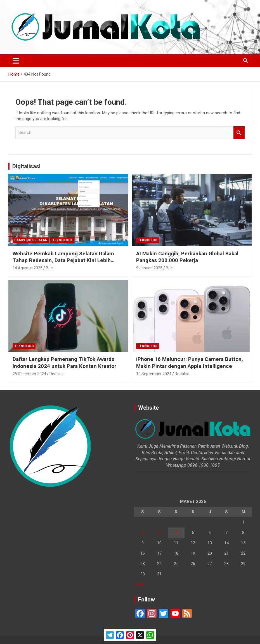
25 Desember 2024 (29, 374)
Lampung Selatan (31, 240)
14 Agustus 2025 (28, 268)
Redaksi (56, 374)
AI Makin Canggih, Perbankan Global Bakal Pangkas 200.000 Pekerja (187, 257)
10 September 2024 (154, 374)
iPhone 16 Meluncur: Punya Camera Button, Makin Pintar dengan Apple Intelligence (190, 363)
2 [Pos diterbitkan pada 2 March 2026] (143, 533)
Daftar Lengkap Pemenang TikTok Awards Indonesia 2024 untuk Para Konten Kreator (64, 363)
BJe (49, 268)
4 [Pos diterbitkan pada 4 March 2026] (176, 533)
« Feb (139, 584)
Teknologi (62, 240)
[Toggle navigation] (16, 61)
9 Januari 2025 (149, 268)
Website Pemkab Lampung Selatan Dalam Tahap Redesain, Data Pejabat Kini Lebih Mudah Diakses (63, 260)
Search (239, 133)
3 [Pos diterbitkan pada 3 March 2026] (159, 533)
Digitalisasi (26, 166)
